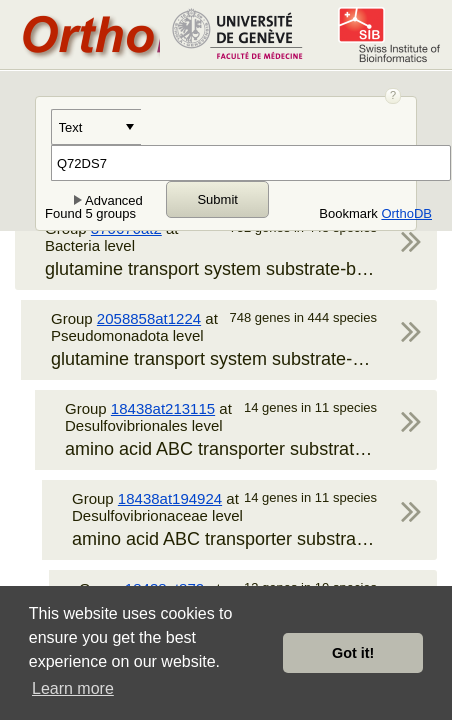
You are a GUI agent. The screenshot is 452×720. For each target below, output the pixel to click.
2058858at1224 (149, 318)
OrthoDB (406, 213)
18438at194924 (170, 498)
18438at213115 (163, 408)
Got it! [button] (353, 653)
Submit (217, 199)
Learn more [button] (73, 688)
